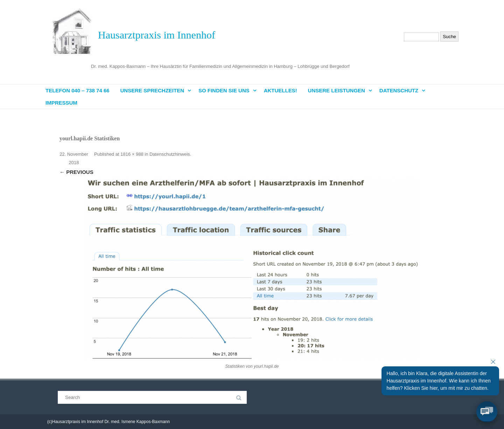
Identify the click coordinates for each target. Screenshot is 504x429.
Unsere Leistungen (337, 90)
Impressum (61, 103)
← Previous (76, 172)
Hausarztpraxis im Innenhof (157, 35)
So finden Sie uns (224, 90)
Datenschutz (399, 90)
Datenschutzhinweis (170, 154)
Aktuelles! (281, 90)
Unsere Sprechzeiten (152, 90)
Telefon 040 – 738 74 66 (78, 90)
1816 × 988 (132, 154)
